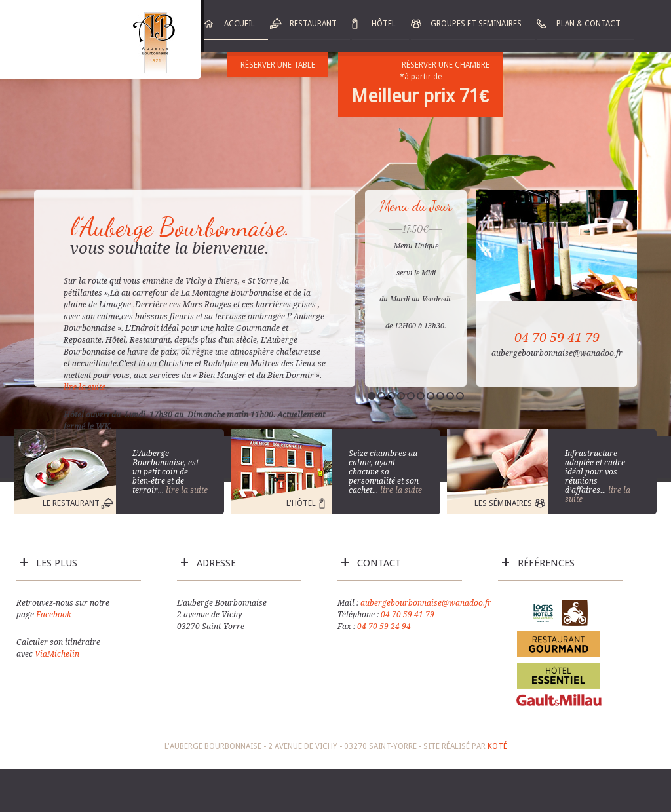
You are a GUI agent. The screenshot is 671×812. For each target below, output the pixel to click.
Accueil (240, 24)
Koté (497, 746)
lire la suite (86, 387)
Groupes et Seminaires (476, 24)
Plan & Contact (588, 24)
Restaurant (313, 24)
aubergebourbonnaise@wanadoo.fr (426, 603)
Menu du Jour (416, 206)
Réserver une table (278, 65)
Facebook (54, 615)
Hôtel (384, 24)
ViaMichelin (57, 654)
